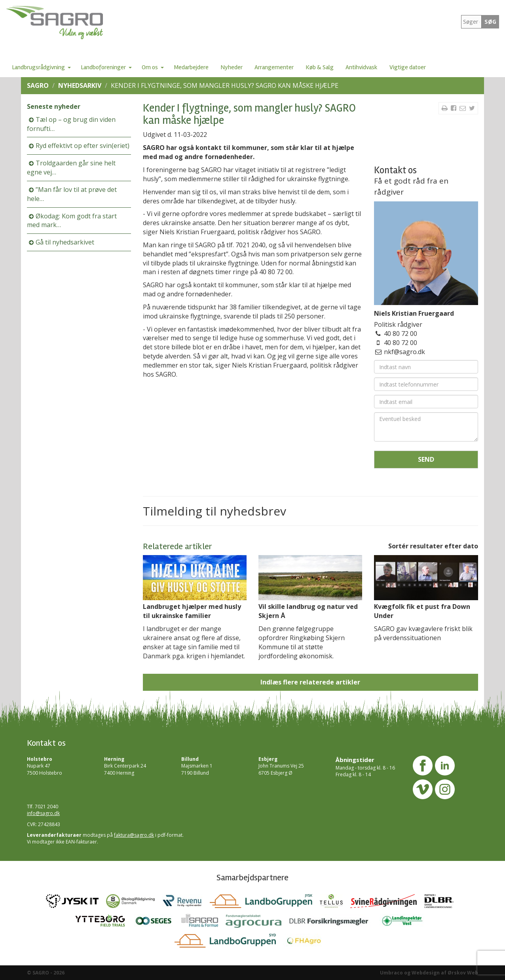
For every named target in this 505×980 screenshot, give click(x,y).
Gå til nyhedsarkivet (65, 242)
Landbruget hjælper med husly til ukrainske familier (192, 611)
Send (426, 459)
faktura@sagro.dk (134, 835)
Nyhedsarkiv (80, 85)
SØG (490, 22)
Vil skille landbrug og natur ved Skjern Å (308, 611)
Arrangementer (274, 67)
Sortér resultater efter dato (433, 546)
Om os (150, 67)
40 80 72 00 (401, 334)
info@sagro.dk (43, 813)
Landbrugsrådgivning (38, 67)
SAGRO (38, 85)
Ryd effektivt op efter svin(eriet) (83, 146)
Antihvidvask (362, 67)
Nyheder (232, 67)
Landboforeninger (103, 67)
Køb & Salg (320, 67)
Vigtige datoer (408, 67)
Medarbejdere (191, 67)
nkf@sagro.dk (404, 352)
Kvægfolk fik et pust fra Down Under (422, 611)
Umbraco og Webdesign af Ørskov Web (429, 973)
